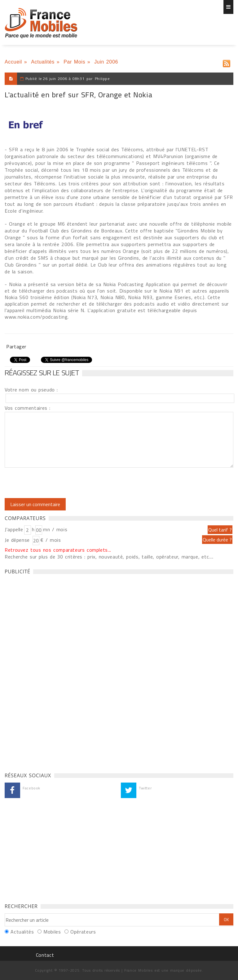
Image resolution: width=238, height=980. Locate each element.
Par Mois (74, 62)
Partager (16, 347)
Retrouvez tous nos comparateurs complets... (58, 550)
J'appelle (14, 529)
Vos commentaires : (28, 408)
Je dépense (18, 540)
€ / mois (51, 540)
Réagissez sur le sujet (42, 373)
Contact (45, 955)
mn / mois (55, 529)
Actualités (43, 62)
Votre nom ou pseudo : (31, 390)
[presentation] (56, 483)
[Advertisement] (51, 672)
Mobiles (52, 932)
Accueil (13, 62)
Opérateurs (83, 932)
